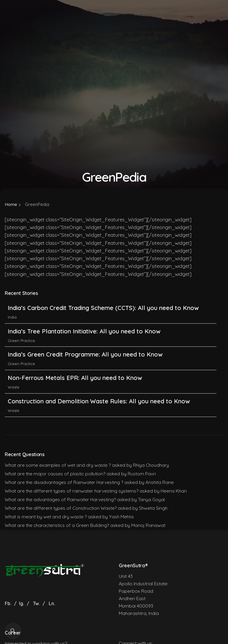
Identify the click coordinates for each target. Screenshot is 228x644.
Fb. (9, 603)
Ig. (22, 603)
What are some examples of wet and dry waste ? (58, 465)
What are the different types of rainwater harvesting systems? (72, 491)
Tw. (37, 603)
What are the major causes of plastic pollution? (55, 474)
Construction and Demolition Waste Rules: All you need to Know (99, 401)
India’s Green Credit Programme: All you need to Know (85, 354)
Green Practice (21, 341)
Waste (14, 387)
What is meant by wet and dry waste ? (46, 517)
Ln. (52, 603)
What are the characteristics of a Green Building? (57, 525)
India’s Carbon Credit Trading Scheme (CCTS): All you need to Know (103, 308)
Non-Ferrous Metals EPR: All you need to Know (75, 378)
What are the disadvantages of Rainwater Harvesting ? (64, 482)
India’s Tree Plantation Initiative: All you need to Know (85, 331)
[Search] (13, 631)
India (12, 317)
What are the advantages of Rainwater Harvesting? (60, 499)
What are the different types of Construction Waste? (61, 508)
